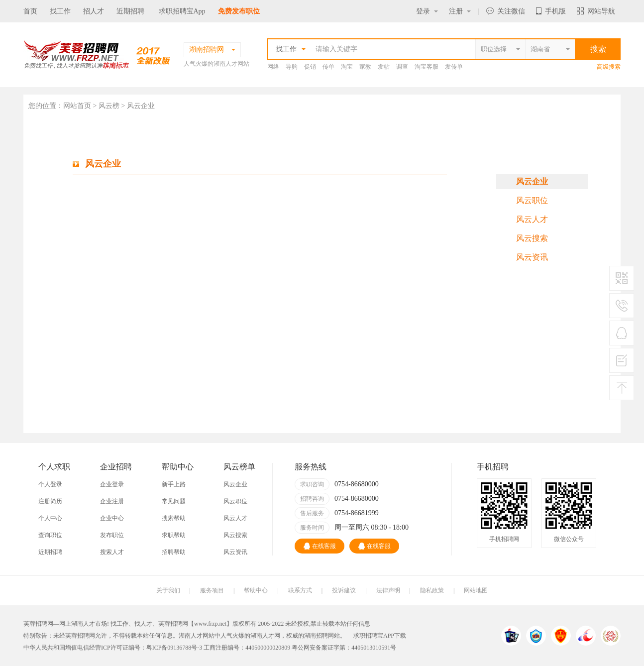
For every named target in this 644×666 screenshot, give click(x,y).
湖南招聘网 (319, 636)
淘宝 (347, 67)
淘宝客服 (427, 67)
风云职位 (532, 200)
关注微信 (506, 11)
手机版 (551, 11)
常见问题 (174, 501)
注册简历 (50, 501)
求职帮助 (174, 535)
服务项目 (212, 590)
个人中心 (50, 518)
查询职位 (50, 535)
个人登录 (50, 484)
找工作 (60, 11)
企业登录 (112, 484)
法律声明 (388, 590)
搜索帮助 (174, 518)
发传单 (454, 67)
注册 (460, 11)
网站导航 (596, 11)
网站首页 (77, 106)
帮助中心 (256, 590)
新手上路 (174, 484)
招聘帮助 (174, 552)
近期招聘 (130, 11)
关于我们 (168, 590)
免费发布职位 (239, 11)
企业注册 (112, 501)
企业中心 (112, 518)
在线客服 (320, 546)
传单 (328, 67)
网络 (273, 67)
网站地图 (476, 590)
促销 (310, 67)
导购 (292, 67)
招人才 (94, 11)
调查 (402, 67)
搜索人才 (112, 552)
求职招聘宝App (182, 11)
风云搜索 (532, 238)
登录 (427, 11)
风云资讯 (532, 257)
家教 (365, 67)
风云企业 (532, 181)
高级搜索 (609, 67)
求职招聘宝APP (374, 636)
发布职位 (112, 535)
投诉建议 (344, 590)
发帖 (384, 67)
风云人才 (532, 219)
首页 (30, 11)
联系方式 (300, 590)
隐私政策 (432, 590)
